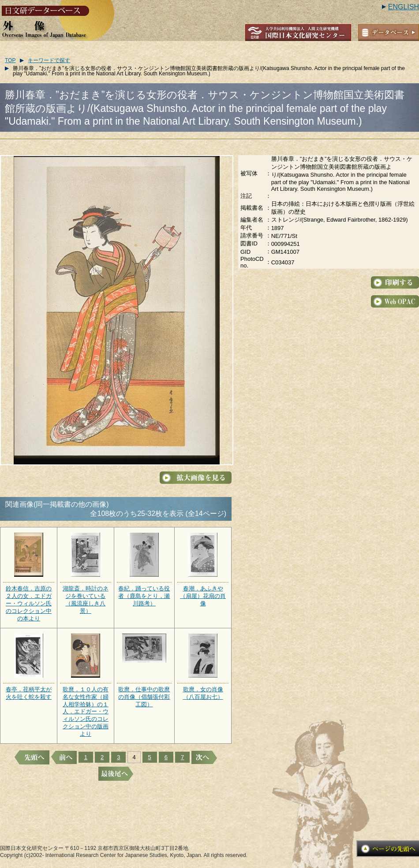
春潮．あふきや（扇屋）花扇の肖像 (203, 596)
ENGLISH (404, 7)
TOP (10, 60)
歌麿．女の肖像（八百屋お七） (203, 693)
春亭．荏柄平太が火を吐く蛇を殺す (29, 693)
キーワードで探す (49, 60)
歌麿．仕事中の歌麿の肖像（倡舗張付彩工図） (144, 697)
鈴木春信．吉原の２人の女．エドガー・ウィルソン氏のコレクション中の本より (29, 603)
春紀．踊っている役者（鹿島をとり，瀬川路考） (144, 596)
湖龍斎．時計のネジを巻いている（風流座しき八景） (86, 600)
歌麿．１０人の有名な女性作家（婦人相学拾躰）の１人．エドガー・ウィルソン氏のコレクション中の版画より (86, 712)
